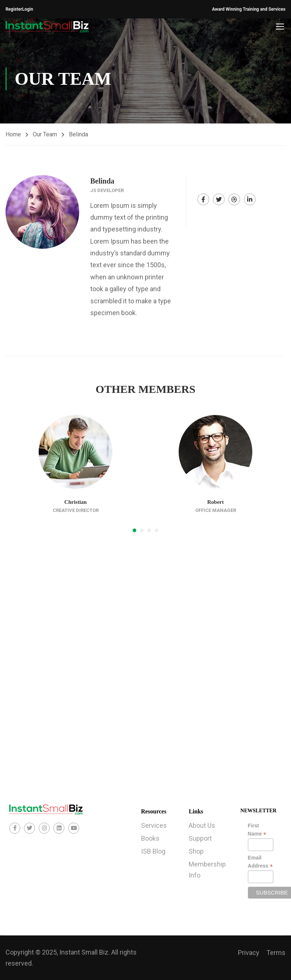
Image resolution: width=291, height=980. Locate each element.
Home (13, 134)
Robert (216, 502)
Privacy (249, 953)
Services (154, 825)
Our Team (45, 134)
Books (150, 838)
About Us (202, 825)
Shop (196, 851)
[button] (134, 530)
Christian (76, 502)
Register (14, 9)
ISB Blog (153, 851)
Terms (276, 953)
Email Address (260, 862)
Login (28, 9)
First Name (257, 830)
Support (200, 838)
